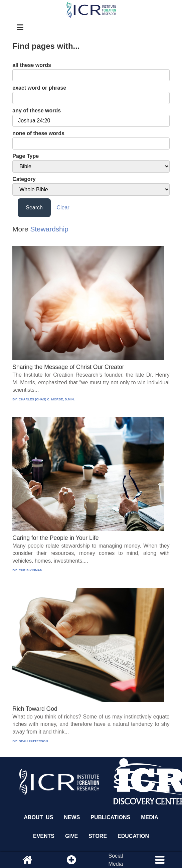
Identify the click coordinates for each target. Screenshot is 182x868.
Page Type (26, 156)
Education (133, 836)
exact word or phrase (39, 88)
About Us (38, 817)
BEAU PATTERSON (33, 741)
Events (44, 836)
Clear (63, 208)
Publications (110, 817)
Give (71, 836)
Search (34, 208)
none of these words (38, 133)
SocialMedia (116, 860)
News (72, 817)
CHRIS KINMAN (31, 570)
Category (24, 179)
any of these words (37, 111)
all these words (32, 65)
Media (150, 817)
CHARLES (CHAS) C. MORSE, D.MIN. (47, 399)
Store (98, 836)
